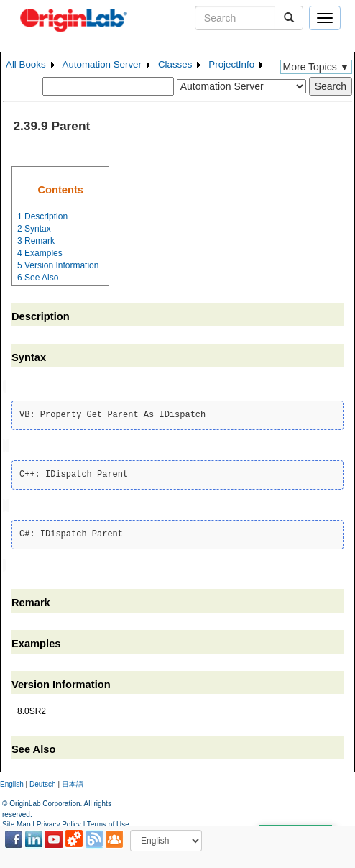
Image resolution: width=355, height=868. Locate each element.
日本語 (73, 781)
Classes (175, 64)
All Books (26, 64)
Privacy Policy (59, 821)
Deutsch (43, 781)
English (12, 781)
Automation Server (102, 64)
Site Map (16, 821)
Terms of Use (108, 821)
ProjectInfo (231, 64)
